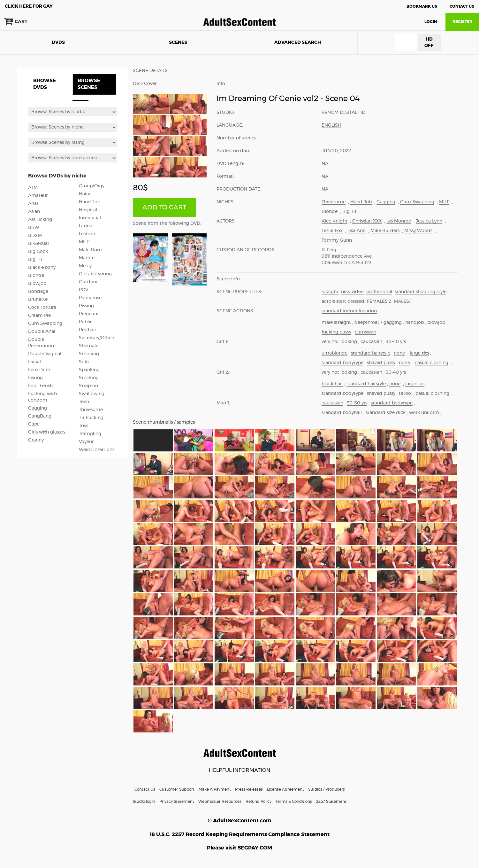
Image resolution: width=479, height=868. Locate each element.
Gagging (38, 408)
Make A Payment (215, 789)
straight (330, 292)
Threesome (91, 410)
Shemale (89, 346)
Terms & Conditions (294, 802)
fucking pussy (336, 332)
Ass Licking (40, 220)
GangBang (40, 416)
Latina (86, 226)
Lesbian (87, 234)
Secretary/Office (96, 338)
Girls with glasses (47, 432)
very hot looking (339, 342)
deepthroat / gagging (378, 323)
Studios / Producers (327, 789)
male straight (336, 323)
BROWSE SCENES (89, 84)
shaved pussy (381, 363)
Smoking (89, 354)
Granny (36, 440)
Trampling (90, 434)
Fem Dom (39, 370)
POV (84, 290)
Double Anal (42, 332)
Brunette (38, 300)
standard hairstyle (371, 353)
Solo (84, 362)
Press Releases (249, 789)
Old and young (95, 274)
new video (352, 292)
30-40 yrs (396, 342)
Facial (34, 362)
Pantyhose (90, 298)
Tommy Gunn (337, 240)
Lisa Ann (357, 231)
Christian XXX (367, 221)
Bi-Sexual (38, 244)
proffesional (379, 292)
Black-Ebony (42, 268)
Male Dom (90, 250)
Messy (85, 266)
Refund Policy (259, 802)
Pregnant (89, 314)
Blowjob (37, 284)
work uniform (424, 413)
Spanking (89, 370)
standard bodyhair (342, 413)
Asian (34, 212)
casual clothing (432, 363)
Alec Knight (335, 221)
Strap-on (88, 386)
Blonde (36, 276)
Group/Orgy (92, 186)
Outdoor (88, 282)
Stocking (89, 378)
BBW (34, 228)
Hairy (84, 194)
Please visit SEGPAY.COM (240, 848)
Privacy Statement (177, 802)
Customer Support (177, 789)
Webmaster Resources (220, 802)
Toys (84, 426)
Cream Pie (39, 316)
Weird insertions (97, 450)
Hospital (88, 210)
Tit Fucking (91, 418)
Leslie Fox (332, 231)
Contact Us (462, 6)
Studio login (144, 802)
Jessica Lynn (429, 221)
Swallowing (92, 394)
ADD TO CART (164, 207)
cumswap (365, 332)
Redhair (87, 330)
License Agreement (285, 789)
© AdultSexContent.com (240, 821)
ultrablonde (335, 353)
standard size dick (386, 413)
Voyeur (86, 442)
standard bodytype (342, 363)
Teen (84, 402)
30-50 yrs (357, 403)
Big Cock (38, 252)
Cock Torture (42, 308)
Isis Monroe (399, 221)
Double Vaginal (45, 354)
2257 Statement (331, 802)
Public (86, 322)
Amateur (38, 196)
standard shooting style (421, 292)
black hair (332, 384)
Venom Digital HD (343, 113)
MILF (84, 242)
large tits (419, 353)
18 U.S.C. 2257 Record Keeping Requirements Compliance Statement (240, 834)
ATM (33, 188)
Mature (87, 258)
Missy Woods (418, 231)
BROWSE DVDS (45, 84)
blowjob (436, 323)
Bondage (38, 292)
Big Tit (35, 260)
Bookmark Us (422, 6)
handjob (414, 323)
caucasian (371, 342)
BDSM (35, 236)
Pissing (86, 306)
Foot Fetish (40, 386)
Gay (29, 6)
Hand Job (90, 202)
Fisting (35, 378)
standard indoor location (349, 311)
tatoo (405, 394)
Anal (33, 204)
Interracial (90, 218)
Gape (34, 424)
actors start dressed (343, 301)
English (331, 125)
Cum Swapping (45, 324)
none (399, 353)
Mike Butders (385, 231)
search (61, 22)
